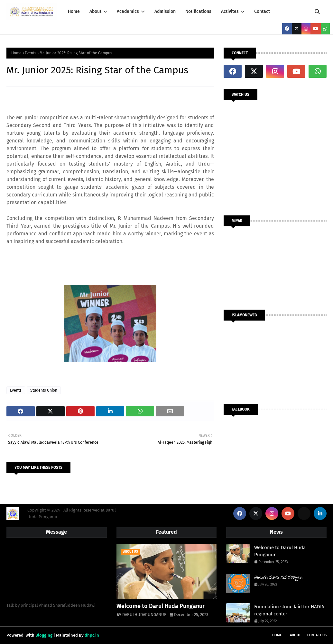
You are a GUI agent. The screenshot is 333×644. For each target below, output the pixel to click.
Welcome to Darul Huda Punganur (161, 606)
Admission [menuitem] (165, 11)
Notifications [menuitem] (198, 11)
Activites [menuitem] (230, 11)
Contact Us (317, 635)
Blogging (44, 635)
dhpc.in (92, 635)
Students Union (44, 390)
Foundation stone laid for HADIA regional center (289, 610)
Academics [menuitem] (128, 11)
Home (16, 53)
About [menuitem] (95, 11)
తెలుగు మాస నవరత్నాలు (278, 577)
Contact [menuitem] (262, 11)
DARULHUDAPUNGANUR (144, 615)
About (295, 635)
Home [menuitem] (74, 11)
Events (31, 53)
